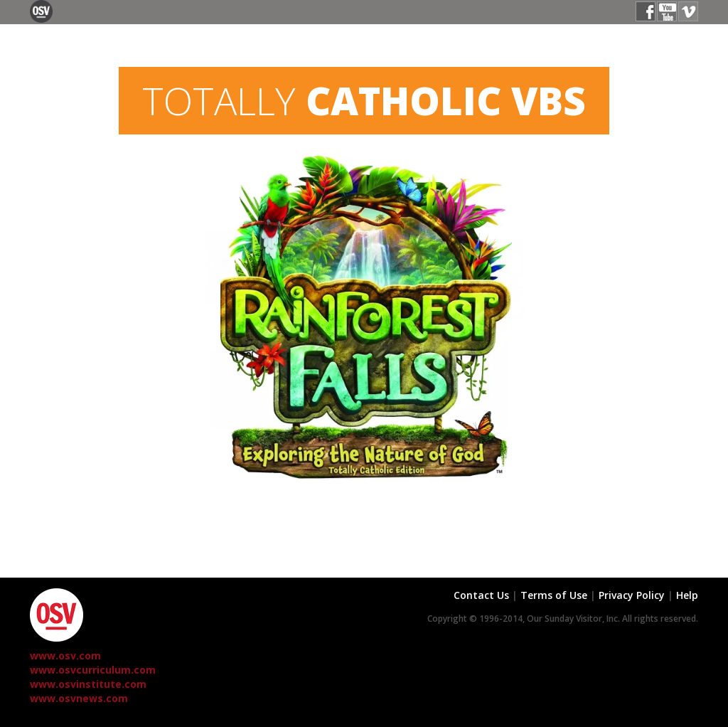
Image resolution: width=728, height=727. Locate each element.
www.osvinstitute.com (88, 684)
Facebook (646, 11)
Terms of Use (554, 595)
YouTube (667, 11)
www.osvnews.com (79, 698)
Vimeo (688, 11)
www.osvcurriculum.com (93, 670)
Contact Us (481, 595)
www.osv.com (65, 656)
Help (687, 595)
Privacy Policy (632, 595)
